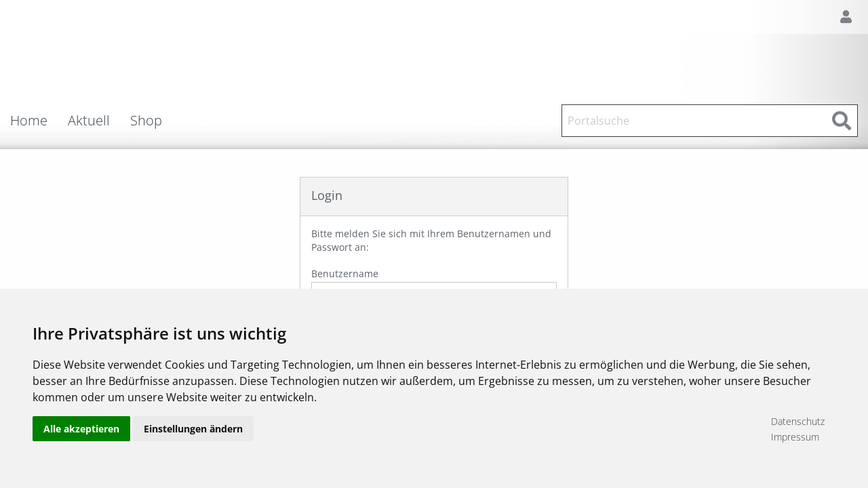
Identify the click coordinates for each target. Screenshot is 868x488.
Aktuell (89, 121)
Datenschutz (798, 421)
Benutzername (434, 288)
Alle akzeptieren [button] (81, 429)
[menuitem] (39, 121)
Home (29, 121)
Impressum (795, 437)
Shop (146, 121)
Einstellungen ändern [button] (193, 429)
